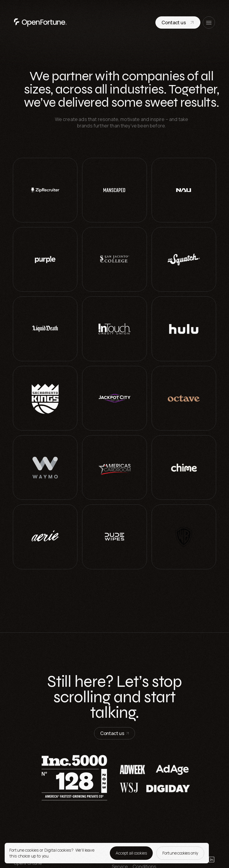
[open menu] (209, 23)
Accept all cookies (131, 853)
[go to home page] (40, 23)
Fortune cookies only (180, 853)
